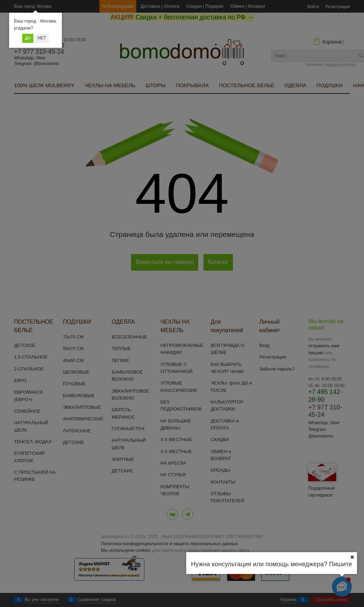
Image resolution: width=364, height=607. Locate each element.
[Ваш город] (352, 557)
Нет (42, 38)
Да (28, 38)
